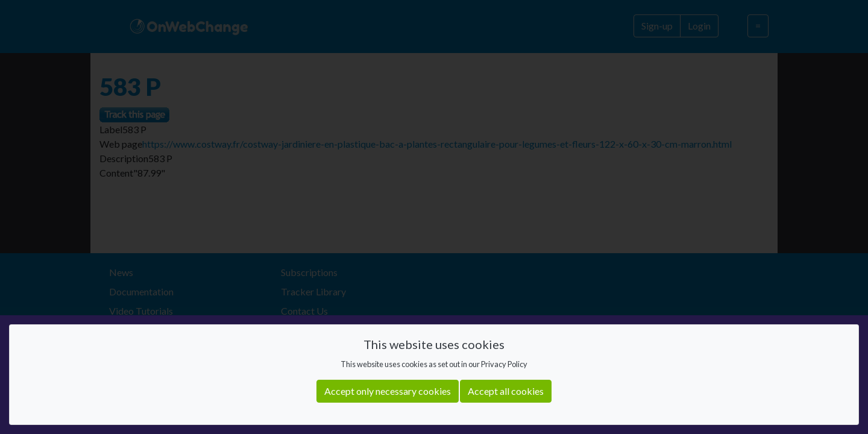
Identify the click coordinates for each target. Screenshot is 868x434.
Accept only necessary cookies (388, 391)
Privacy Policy (504, 364)
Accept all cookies (506, 391)
